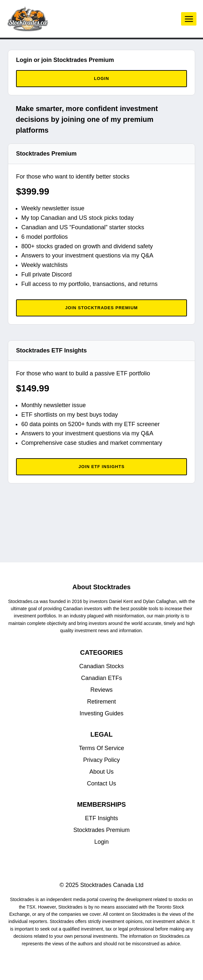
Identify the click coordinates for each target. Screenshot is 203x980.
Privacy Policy (101, 760)
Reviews (101, 690)
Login (101, 842)
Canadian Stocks (101, 666)
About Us (101, 772)
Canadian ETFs (101, 678)
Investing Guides (101, 713)
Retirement (101, 702)
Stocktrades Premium (101, 830)
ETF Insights (101, 818)
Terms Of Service (101, 748)
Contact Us (101, 783)
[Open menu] (189, 19)
